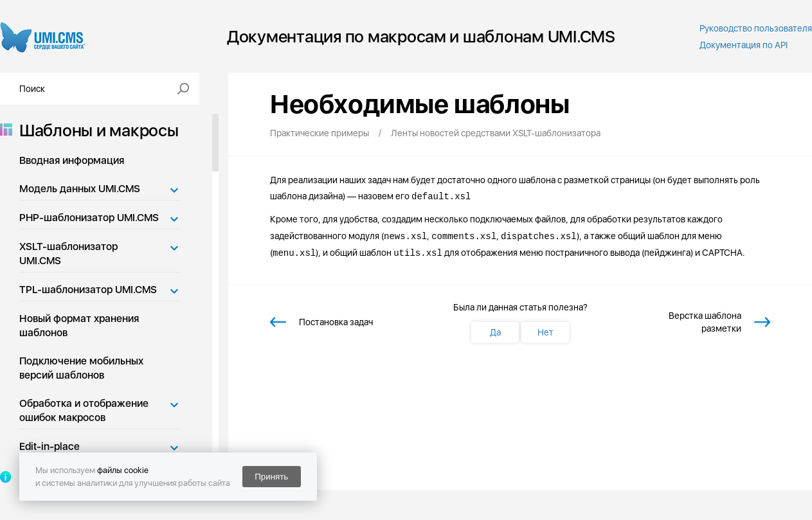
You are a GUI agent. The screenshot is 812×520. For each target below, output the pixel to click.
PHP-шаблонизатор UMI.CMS (89, 218)
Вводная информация (72, 160)
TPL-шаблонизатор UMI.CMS (88, 290)
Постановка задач (336, 322)
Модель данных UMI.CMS (80, 189)
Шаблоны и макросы (95, 130)
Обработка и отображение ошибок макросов (84, 410)
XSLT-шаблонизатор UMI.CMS (68, 254)
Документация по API (744, 45)
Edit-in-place (50, 446)
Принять (271, 477)
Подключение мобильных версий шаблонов (81, 368)
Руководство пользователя (756, 28)
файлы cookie (123, 470)
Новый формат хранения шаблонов (79, 326)
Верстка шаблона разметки (705, 322)
